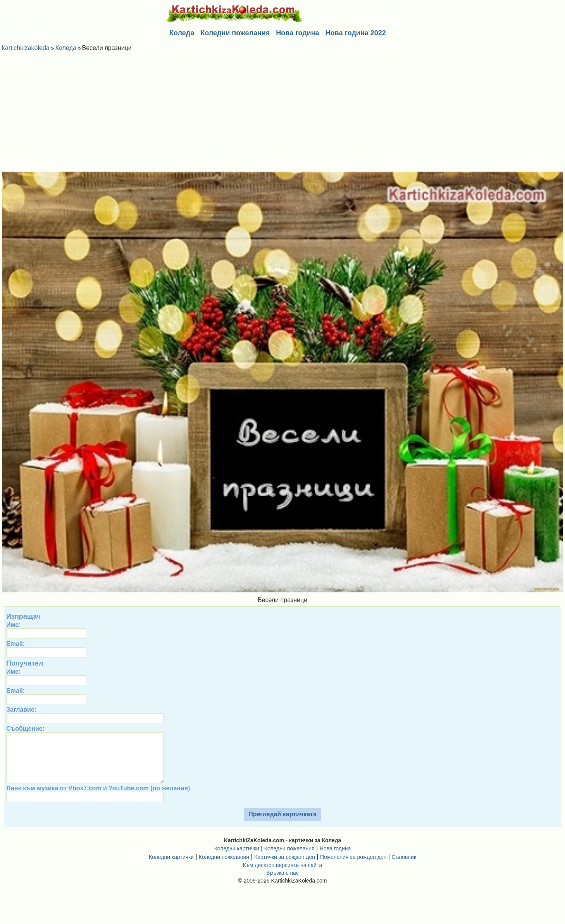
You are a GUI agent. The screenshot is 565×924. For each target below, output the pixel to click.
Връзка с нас (282, 884)
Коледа (182, 33)
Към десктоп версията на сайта (282, 876)
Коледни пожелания (235, 33)
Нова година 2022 (356, 33)
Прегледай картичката (282, 825)
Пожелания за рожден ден (353, 868)
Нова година (297, 33)
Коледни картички (237, 859)
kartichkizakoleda (26, 48)
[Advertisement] (282, 114)
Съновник (404, 868)
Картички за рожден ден (285, 868)
